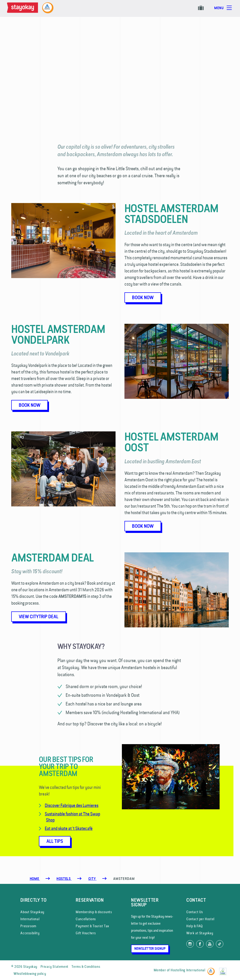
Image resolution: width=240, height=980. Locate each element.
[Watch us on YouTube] (210, 944)
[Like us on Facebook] (200, 944)
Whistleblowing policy (30, 974)
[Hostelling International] (212, 969)
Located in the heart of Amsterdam (161, 233)
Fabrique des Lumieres (79, 805)
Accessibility (30, 933)
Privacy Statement (54, 967)
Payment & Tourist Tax (92, 926)
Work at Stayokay (200, 933)
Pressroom (28, 926)
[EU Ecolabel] (224, 969)
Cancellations (86, 919)
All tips (55, 841)
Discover (53, 805)
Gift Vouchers (86, 933)
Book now (143, 298)
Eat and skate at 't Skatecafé (69, 828)
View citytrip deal (39, 617)
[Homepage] (23, 8)
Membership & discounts (94, 912)
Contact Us (195, 912)
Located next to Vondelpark (40, 354)
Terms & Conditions (86, 967)
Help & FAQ (195, 926)
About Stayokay (32, 912)
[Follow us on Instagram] (190, 944)
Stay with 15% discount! (37, 571)
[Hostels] (64, 879)
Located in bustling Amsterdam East (163, 461)
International (30, 919)
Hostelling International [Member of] (188, 970)
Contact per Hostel (200, 919)
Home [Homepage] (35, 879)
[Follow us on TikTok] (220, 944)
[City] (92, 879)
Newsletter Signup (150, 949)
